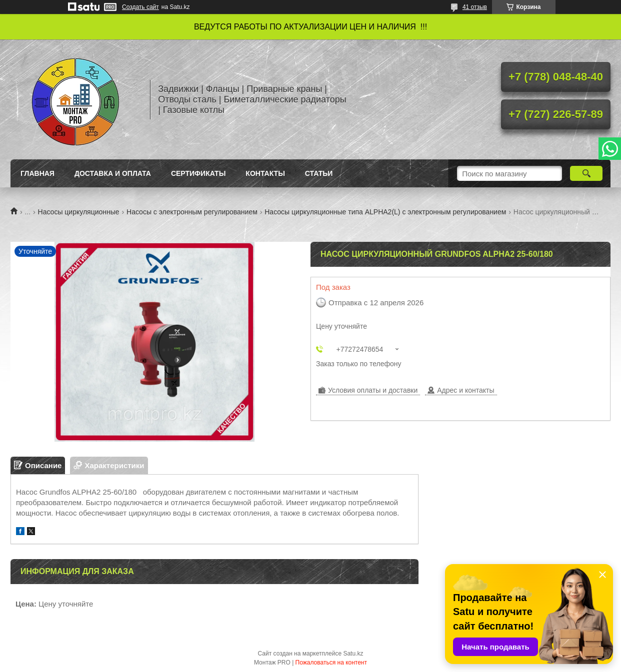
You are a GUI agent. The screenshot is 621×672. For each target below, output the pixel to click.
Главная (37, 173)
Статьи (319, 173)
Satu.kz (353, 654)
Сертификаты (198, 173)
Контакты (265, 173)
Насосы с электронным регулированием (192, 212)
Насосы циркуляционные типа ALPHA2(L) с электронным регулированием (385, 212)
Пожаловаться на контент (331, 663)
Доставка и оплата (113, 173)
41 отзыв (475, 7)
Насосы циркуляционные (79, 212)
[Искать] (586, 173)
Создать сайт (140, 7)
